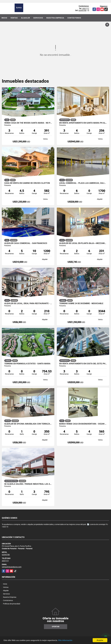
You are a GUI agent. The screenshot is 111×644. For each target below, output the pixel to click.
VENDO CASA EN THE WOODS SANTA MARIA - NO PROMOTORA (28, 123)
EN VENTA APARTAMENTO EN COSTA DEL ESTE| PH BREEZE (83, 364)
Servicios (38, 18)
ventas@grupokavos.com (12, 567)
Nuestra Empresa (55, 18)
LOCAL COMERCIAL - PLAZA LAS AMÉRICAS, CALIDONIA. (83, 183)
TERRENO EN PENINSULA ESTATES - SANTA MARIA (27, 364)
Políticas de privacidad (12, 604)
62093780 (82, 10)
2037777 (86, 8)
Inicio (4, 18)
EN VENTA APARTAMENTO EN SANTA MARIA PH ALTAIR (83, 123)
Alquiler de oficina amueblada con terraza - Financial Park (28, 424)
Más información (65, 640)
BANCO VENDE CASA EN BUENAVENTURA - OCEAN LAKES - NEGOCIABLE (83, 424)
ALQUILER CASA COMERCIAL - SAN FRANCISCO (26, 243)
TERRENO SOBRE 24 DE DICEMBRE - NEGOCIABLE (81, 304)
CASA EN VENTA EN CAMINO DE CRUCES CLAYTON (27, 183)
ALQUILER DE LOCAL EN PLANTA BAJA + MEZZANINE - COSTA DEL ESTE (83, 243)
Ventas (14, 18)
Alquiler (26, 18)
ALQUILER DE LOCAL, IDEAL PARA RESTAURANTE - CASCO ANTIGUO (28, 304)
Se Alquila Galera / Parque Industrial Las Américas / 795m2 (28, 484)
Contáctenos (74, 18)
